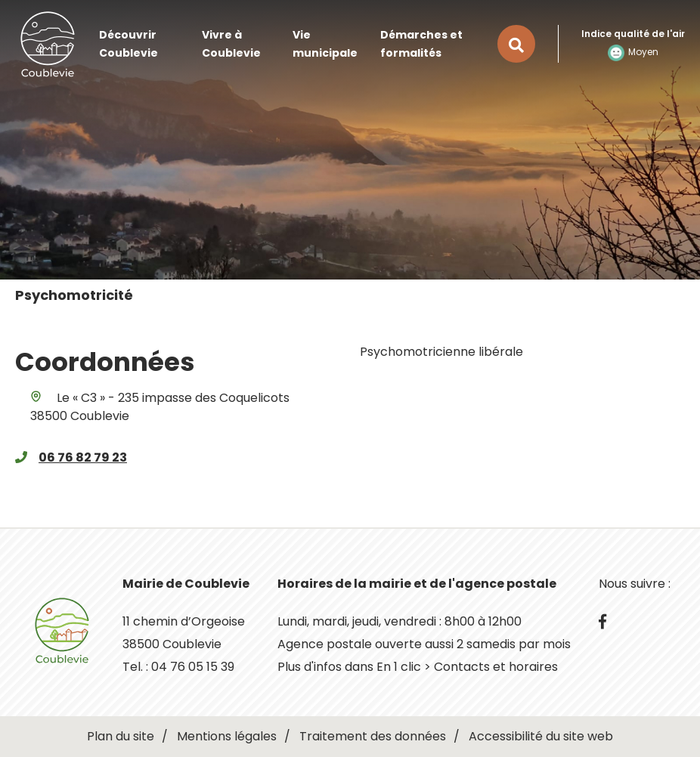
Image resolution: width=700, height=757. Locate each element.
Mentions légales (227, 736)
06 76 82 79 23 (83, 457)
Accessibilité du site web (541, 736)
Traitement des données (373, 736)
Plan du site (121, 736)
